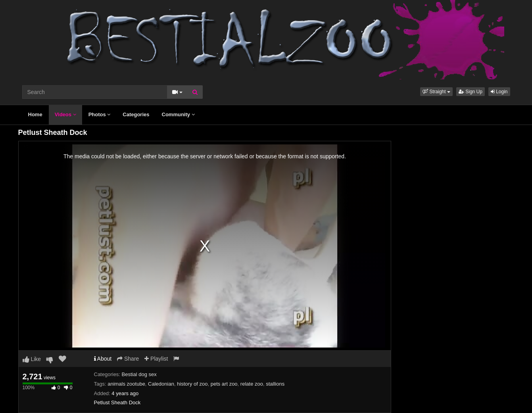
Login (499, 92)
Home (35, 114)
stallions (275, 384)
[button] (436, 92)
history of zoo (192, 384)
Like (32, 359)
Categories (136, 114)
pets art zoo (224, 384)
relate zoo (252, 384)
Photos (100, 114)
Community (178, 114)
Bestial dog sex (139, 374)
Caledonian (161, 384)
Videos (65, 114)
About (103, 359)
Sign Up (471, 92)
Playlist (156, 359)
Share (128, 359)
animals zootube (126, 384)
